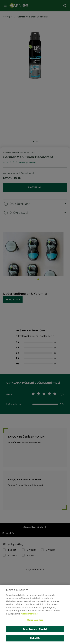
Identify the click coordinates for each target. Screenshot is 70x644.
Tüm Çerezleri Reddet (35, 629)
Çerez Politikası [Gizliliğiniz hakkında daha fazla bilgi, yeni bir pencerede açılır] (30, 614)
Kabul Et (35, 638)
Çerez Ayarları (35, 620)
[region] (35, 614)
